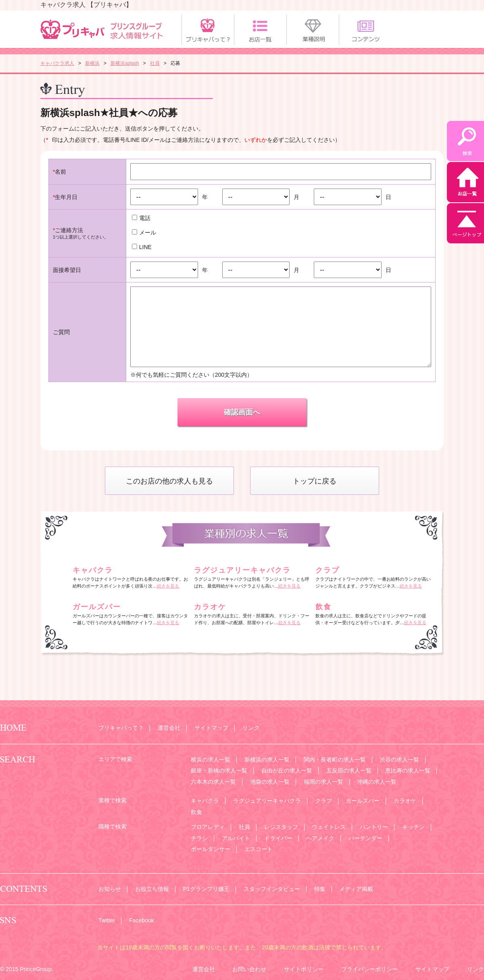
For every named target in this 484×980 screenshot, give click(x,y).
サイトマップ (211, 728)
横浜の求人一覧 (211, 760)
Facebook (141, 920)
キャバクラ (93, 570)
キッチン (413, 827)
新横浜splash (125, 63)
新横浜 (92, 63)
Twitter (107, 920)
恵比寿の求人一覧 (408, 770)
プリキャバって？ (121, 728)
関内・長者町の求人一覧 (335, 760)
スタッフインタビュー (272, 889)
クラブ (328, 570)
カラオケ (210, 607)
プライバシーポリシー (369, 969)
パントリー (374, 827)
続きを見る (168, 586)
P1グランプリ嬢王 (206, 889)
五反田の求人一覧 (349, 770)
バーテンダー (365, 838)
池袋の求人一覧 (270, 782)
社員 (155, 63)
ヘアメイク (320, 838)
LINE (142, 247)
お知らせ (110, 889)
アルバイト (236, 838)
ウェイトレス (329, 827)
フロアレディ (208, 827)
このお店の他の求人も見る (169, 481)
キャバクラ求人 (57, 63)
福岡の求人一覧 (323, 782)
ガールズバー (97, 607)
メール (144, 233)
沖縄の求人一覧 (377, 782)
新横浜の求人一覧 (267, 760)
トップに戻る (315, 481)
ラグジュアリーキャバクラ (242, 570)
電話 (141, 218)
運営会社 (169, 728)
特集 (320, 889)
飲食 (323, 607)
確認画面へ (242, 412)
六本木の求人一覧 (213, 782)
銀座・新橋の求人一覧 (219, 770)
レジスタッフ (281, 827)
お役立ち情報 (152, 889)
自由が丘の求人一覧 (287, 770)
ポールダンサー (211, 849)
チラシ (199, 838)
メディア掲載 (356, 889)
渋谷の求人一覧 (399, 760)
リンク (251, 728)
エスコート (259, 849)
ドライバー (278, 838)
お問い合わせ (249, 969)
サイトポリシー (304, 969)
